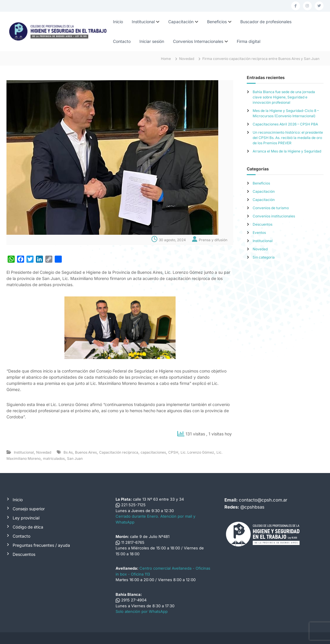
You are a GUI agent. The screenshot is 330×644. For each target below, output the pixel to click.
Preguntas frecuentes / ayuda (41, 545)
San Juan (75, 458)
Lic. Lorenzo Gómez (197, 452)
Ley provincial (26, 518)
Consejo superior (29, 509)
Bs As (68, 452)
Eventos (259, 233)
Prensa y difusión (213, 240)
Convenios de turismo (271, 208)
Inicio (118, 22)
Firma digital (249, 41)
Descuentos (262, 224)
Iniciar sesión (152, 41)
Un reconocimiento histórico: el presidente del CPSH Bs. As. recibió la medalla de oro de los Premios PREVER (288, 138)
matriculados (54, 458)
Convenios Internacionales (198, 41)
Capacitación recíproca (119, 452)
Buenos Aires (86, 452)
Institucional (143, 22)
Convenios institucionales (274, 216)
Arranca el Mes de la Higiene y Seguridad (287, 151)
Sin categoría (264, 257)
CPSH (173, 452)
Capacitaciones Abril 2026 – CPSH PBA (285, 124)
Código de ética (28, 527)
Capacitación (181, 22)
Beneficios (217, 22)
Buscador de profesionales (266, 22)
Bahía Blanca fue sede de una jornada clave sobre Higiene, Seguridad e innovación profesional (284, 97)
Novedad (187, 59)
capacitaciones (153, 452)
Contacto (122, 41)
